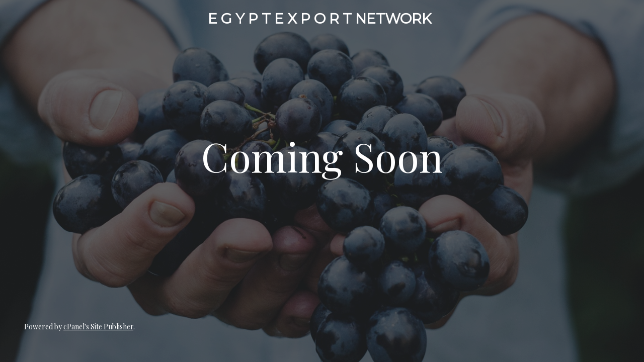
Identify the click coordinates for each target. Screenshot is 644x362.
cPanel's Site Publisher (98, 327)
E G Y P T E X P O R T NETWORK (320, 19)
